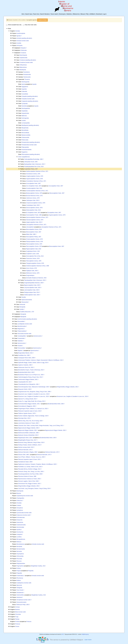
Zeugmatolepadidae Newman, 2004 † (34, 283)
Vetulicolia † (20, 597)
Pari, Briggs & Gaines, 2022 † (30, 484)
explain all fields (42, 20)
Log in (105, 14)
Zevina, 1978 (33, 174)
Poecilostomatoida (26, 150)
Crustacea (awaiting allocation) (28, 60)
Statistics (69, 14)
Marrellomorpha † (22, 326)
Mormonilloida (25, 133)
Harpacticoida (25, 113)
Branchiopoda (23, 55)
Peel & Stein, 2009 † (27, 358)
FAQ (87, 14)
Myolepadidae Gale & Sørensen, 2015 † (35, 164)
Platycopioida (25, 147)
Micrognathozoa (21, 539)
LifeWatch (92, 14)
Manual (83, 14)
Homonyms (62, 14)
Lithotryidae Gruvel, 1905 (31, 162)
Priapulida (31, 571)
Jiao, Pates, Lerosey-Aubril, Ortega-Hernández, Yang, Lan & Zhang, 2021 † (41, 426)
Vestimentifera (20, 595)
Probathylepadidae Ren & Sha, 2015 (34, 167)
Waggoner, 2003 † (27, 406)
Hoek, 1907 (33, 183)
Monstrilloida (25, 130)
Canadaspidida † (22, 336)
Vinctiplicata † (24, 600)
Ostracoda (22, 305)
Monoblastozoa (21, 544)
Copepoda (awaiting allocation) (30, 101)
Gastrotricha (20, 522)
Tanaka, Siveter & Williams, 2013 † (30, 445)
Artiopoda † (24, 48)
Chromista (18, 614)
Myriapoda (23, 317)
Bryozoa (19, 493)
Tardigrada (19, 588)
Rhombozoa (20, 578)
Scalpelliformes (26, 157)
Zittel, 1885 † (31, 234)
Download (99, 14)
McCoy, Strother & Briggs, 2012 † (30, 469)
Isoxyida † (20, 346)
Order (20, 157)
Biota (21, 612)
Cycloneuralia (24, 513)
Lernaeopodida (26, 123)
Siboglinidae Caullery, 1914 (38, 566)
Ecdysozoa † (24, 515)
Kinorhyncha (20, 532)
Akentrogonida (25, 82)
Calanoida (24, 91)
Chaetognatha (20, 498)
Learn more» (88, 640)
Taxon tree (36, 14)
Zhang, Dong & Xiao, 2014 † (31, 377)
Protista (17, 622)
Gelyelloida (25, 111)
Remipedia (22, 307)
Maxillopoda (23, 70)
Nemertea (19, 551)
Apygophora (25, 87)
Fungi (17, 617)
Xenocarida (24, 334)
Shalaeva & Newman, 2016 (36, 278)
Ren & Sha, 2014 (35, 256)
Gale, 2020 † (33, 200)
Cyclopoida (25, 104)
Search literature (45, 14)
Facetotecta (27, 72)
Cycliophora (20, 510)
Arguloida (24, 89)
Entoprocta (19, 520)
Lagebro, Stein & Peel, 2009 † (29, 481)
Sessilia (24, 297)
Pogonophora (20, 566)
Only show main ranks (30, 25)
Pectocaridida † (22, 348)
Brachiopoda (20, 491)
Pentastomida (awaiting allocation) (31, 142)
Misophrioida (25, 128)
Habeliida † (21, 341)
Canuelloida (25, 94)
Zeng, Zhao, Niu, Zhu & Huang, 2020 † (31, 421)
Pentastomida (27, 74)
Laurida (24, 121)
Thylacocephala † (22, 331)
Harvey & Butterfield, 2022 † (28, 435)
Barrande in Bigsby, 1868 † (28, 452)
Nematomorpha (21, 549)
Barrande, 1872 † (25, 450)
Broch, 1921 (33, 251)
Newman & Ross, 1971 (37, 171)
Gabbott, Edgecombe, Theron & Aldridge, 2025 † (33, 416)
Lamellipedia (25, 324)
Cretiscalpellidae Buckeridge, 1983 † (34, 159)
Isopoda (34, 84)
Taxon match (54, 14)
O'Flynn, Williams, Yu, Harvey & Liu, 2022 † (33, 409)
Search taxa (29, 14)
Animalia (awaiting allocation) (24, 38)
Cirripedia (28, 99)
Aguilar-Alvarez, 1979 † (27, 413)
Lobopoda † (20, 534)
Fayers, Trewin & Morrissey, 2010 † (31, 370)
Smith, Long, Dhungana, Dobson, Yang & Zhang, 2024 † (35, 488)
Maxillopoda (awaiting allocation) (30, 125)
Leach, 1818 (32, 254)
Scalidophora (24, 583)
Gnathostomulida (21, 525)
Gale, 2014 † (32, 292)
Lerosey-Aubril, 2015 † (26, 447)
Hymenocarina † (38, 336)
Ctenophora (20, 508)
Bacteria (17, 610)
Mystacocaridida (26, 135)
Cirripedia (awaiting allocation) (30, 96)
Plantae (17, 619)
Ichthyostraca (23, 65)
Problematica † (20, 576)
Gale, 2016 (34, 188)
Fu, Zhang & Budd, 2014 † (28, 399)
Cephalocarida (23, 58)
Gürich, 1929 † (25, 389)
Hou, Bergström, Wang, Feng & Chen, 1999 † (35, 392)
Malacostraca (23, 67)
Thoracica (27, 79)
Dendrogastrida (26, 108)
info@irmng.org (85, 634)
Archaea (17, 607)
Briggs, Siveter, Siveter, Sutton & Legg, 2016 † (33, 363)
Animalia (17, 31)
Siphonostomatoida (27, 300)
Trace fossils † (20, 590)
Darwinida (24, 106)
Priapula (19, 571)
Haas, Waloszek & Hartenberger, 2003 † (34, 387)
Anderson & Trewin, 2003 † (29, 423)
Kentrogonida (25, 118)
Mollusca (19, 542)
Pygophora (24, 152)
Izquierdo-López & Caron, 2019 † (30, 411)
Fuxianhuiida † (21, 338)
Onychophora (20, 554)
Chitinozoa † (20, 501)
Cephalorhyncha (25, 496)
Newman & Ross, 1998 (37, 266)
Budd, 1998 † (26, 462)
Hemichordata (20, 527)
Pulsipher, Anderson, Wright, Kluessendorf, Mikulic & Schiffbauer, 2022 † (41, 360)
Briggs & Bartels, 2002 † (29, 428)
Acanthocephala (21, 33)
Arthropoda (19, 46)
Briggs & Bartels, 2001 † (28, 380)
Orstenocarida (25, 137)
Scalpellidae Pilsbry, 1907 (31, 169)
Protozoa (29, 622)
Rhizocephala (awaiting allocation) (31, 154)
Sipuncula (19, 585)
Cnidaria (19, 505)
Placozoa (19, 561)
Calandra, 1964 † (25, 365)
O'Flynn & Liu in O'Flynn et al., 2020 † (31, 375)
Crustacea (23, 53)
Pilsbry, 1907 (34, 237)
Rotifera (19, 580)
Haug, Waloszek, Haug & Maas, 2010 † (31, 442)
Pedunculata (25, 140)
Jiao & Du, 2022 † (26, 367)
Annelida (19, 43)
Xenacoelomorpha (21, 602)
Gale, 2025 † (32, 285)
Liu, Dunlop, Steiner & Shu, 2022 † (30, 467)
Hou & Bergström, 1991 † (29, 384)
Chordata (19, 503)
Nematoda (19, 547)
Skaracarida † (25, 302)
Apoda (23, 84)
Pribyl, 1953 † (23, 605)
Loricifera (19, 537)
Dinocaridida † (21, 321)
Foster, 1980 (34, 215)
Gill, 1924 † (25, 382)
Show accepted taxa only (14, 25)
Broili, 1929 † (25, 438)
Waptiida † (20, 351)
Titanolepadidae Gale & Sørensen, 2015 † (35, 280)
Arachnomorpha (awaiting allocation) (27, 319)
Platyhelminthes (21, 563)
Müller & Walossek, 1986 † (29, 433)
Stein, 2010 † (25, 418)
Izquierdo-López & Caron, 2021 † (30, 459)
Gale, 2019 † (34, 222)
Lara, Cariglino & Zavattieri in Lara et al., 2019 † (34, 394)
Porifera (19, 568)
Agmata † (19, 36)
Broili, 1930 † (26, 372)
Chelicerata (24, 50)
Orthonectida (20, 556)
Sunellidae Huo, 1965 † (24, 355)
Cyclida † (22, 309)
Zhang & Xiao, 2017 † (28, 440)
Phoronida (19, 559)
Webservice (76, 14)
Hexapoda (23, 314)
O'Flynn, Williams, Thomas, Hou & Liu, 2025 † (32, 457)
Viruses (17, 626)
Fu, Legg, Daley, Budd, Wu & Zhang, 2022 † (32, 401)
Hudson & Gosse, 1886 (27, 476)
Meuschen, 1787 (27, 312)
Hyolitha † (19, 530)
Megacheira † (21, 329)
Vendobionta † (20, 593)
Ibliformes (24, 116)
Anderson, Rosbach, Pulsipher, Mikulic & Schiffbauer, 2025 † (38, 464)
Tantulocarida (27, 77)
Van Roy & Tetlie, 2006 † (31, 474)
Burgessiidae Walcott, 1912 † (26, 353)
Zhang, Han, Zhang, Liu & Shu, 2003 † (31, 472)
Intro (23, 14)
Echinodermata (21, 517)
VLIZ (63, 634)
